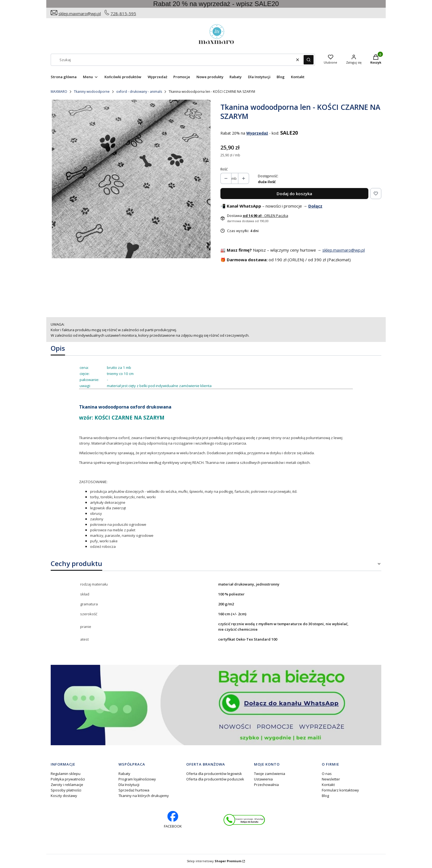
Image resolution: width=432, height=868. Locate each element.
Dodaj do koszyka (294, 194)
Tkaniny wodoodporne (92, 92)
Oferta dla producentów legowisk (214, 774)
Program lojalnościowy (137, 779)
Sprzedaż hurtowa (134, 790)
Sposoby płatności (66, 790)
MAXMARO (59, 92)
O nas (327, 774)
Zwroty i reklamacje (67, 785)
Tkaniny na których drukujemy (144, 796)
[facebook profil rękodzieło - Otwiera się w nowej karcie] (173, 820)
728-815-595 (123, 13)
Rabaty (124, 774)
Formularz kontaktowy (340, 790)
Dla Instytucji (129, 785)
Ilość (224, 169)
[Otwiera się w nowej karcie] (244, 820)
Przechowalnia (266, 785)
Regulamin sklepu (66, 774)
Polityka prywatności (68, 779)
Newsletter (331, 779)
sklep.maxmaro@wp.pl (80, 13)
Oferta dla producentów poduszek (215, 779)
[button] (309, 60)
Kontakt (328, 785)
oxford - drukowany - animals (139, 92)
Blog (325, 796)
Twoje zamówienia (270, 774)
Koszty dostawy (64, 796)
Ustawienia (263, 779)
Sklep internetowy (214, 861)
